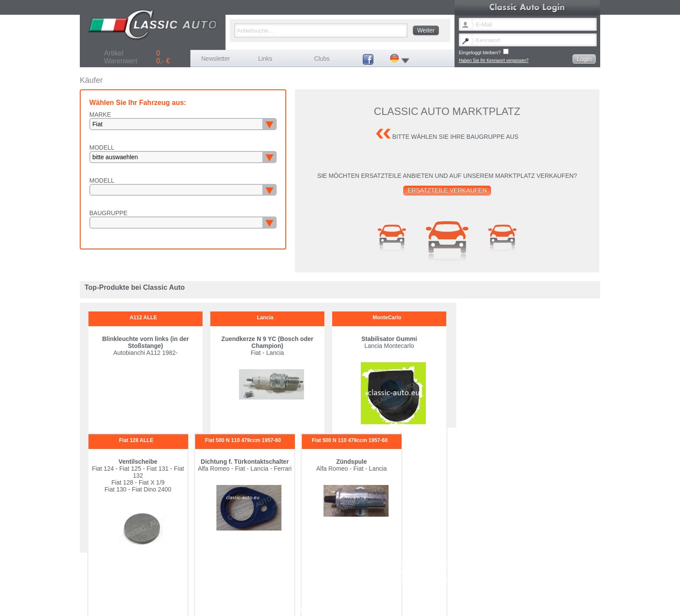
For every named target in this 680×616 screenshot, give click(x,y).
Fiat (448, 562)
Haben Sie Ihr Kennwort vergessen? (494, 61)
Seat (336, 571)
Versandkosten (488, 581)
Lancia (338, 566)
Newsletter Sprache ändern (358, 581)
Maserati (396, 566)
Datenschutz (530, 581)
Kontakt (438, 581)
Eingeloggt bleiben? (484, 52)
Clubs (322, 59)
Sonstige (396, 571)
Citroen (395, 562)
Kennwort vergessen (407, 581)
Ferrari (507, 562)
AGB (510, 581)
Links (265, 59)
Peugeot (452, 566)
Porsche (508, 566)
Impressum (459, 581)
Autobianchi (343, 562)
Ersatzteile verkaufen (447, 190)
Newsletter (216, 59)
